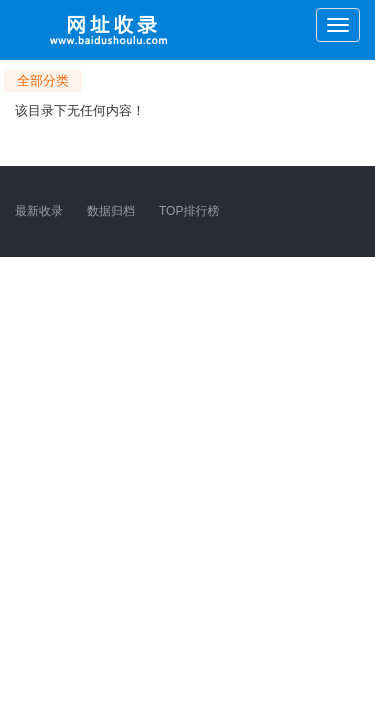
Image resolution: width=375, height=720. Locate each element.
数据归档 (111, 211)
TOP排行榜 (189, 211)
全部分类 (43, 80)
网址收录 (110, 30)
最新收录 (39, 211)
